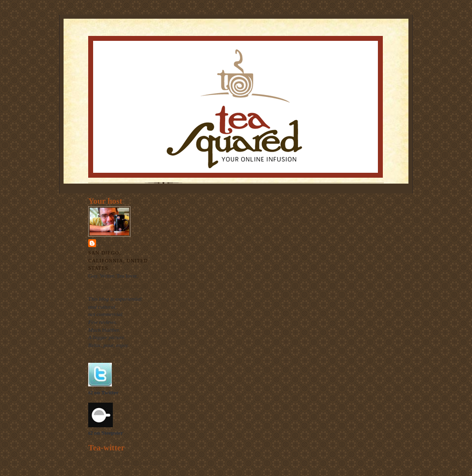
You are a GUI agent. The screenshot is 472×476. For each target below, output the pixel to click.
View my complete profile (117, 286)
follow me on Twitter (139, 462)
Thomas (110, 243)
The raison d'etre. (108, 353)
